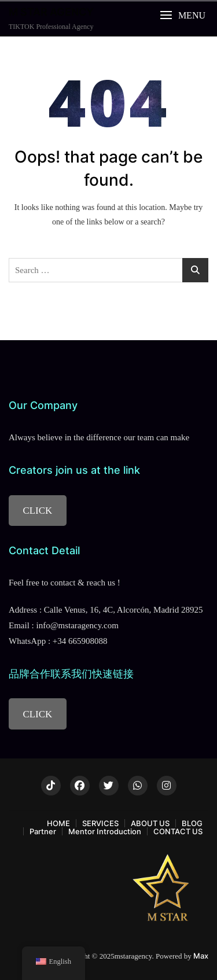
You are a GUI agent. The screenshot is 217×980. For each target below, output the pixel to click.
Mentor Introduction (105, 831)
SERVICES (100, 823)
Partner (43, 831)
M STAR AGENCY (51, 12)
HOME (58, 823)
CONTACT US (178, 831)
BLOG (192, 823)
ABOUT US (150, 823)
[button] (183, 15)
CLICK (37, 511)
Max (201, 956)
